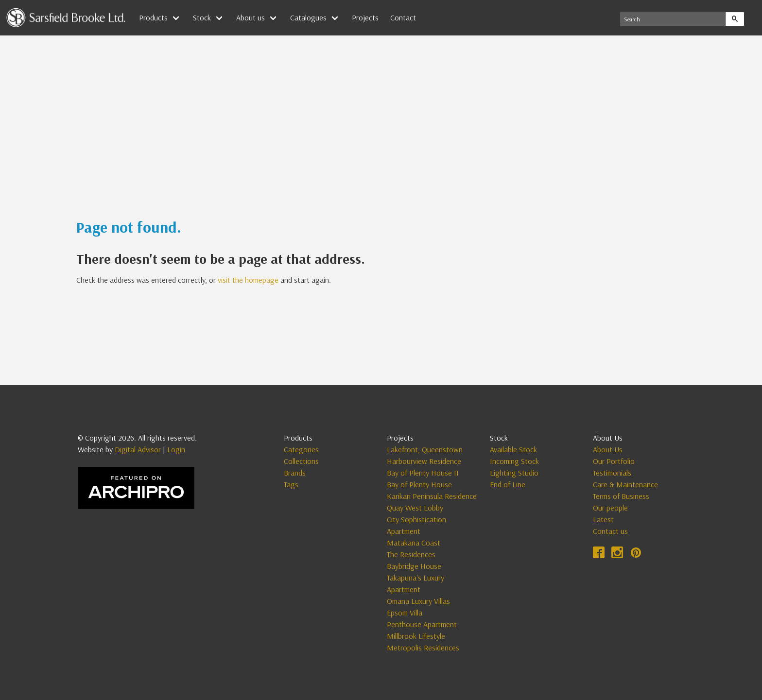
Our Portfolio (614, 461)
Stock (202, 17)
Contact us (610, 531)
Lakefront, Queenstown (425, 449)
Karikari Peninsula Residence (432, 496)
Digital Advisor (138, 449)
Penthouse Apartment (422, 624)
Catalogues (308, 17)
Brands (295, 473)
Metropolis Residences (423, 648)
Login (176, 449)
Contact (403, 17)
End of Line (508, 484)
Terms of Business (621, 496)
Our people (610, 508)
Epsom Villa (405, 613)
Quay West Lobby (415, 508)
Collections (301, 461)
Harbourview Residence (424, 461)
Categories (301, 449)
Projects (365, 17)
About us (251, 17)
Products (153, 17)
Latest (603, 519)
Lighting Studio (514, 473)
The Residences (411, 554)
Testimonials (612, 473)
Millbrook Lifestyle (416, 636)
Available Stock (513, 449)
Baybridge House (414, 566)
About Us (608, 449)
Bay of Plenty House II (423, 473)
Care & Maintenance (625, 484)
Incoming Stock (514, 461)
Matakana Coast (414, 543)
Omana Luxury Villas (418, 601)
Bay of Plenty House (419, 484)
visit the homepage (248, 280)
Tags (291, 484)
